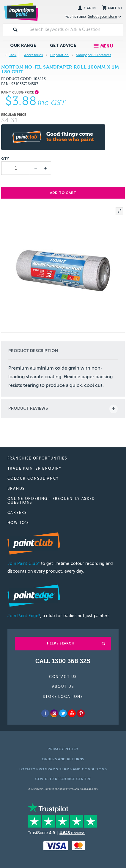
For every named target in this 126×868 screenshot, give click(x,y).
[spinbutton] (16, 168)
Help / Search (61, 643)
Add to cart (63, 193)
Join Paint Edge (24, 616)
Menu (107, 46)
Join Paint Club (23, 564)
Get (63, 46)
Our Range (23, 46)
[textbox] (75, 30)
